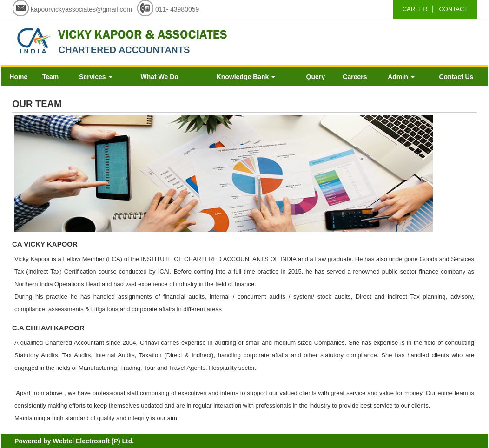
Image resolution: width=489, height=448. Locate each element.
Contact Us (456, 77)
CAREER (415, 9)
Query (316, 77)
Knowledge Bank (246, 77)
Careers (355, 77)
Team (51, 77)
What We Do (159, 77)
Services (96, 77)
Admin (401, 77)
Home (18, 77)
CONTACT (453, 9)
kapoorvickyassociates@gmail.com (81, 9)
